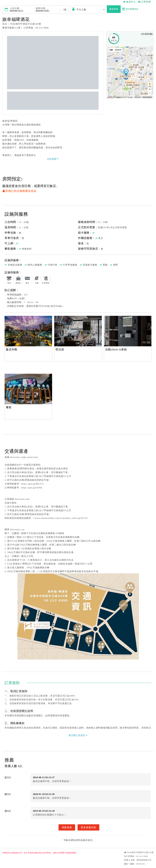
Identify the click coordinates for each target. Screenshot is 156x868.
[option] (28, 331)
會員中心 (130, 2)
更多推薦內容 (88, 827)
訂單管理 (144, 2)
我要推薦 (67, 827)
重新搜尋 (114, 9)
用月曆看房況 (130, 9)
